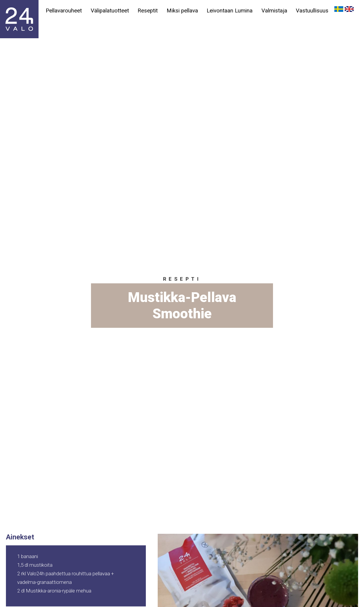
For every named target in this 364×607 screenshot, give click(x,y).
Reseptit (148, 11)
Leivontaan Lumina (230, 11)
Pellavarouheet (64, 11)
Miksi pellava (183, 11)
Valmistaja (275, 11)
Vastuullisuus (313, 11)
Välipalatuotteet (110, 11)
